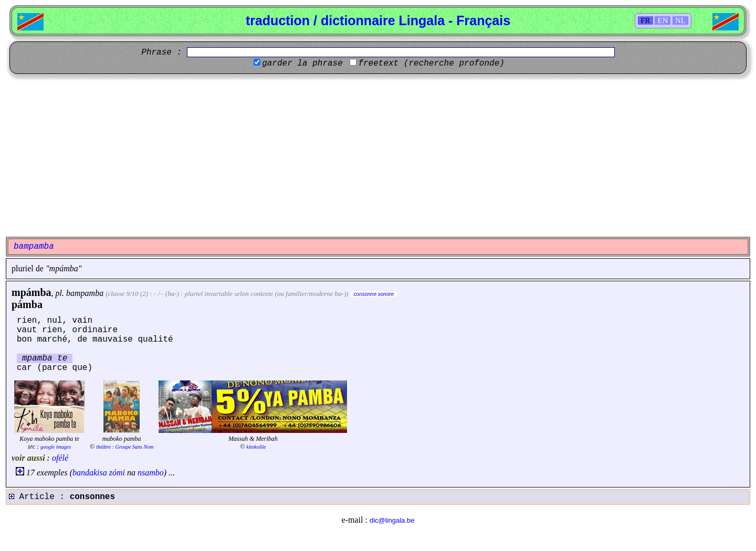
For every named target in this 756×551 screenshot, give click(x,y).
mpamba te (45, 358)
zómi (117, 473)
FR (645, 20)
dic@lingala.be (392, 520)
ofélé (60, 458)
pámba (27, 304)
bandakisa (90, 473)
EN (663, 20)
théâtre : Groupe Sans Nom (125, 447)
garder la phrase (302, 63)
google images (56, 447)
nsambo (151, 473)
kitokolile (256, 447)
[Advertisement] (378, 155)
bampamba (85, 293)
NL (680, 20)
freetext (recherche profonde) (431, 63)
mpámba (31, 292)
